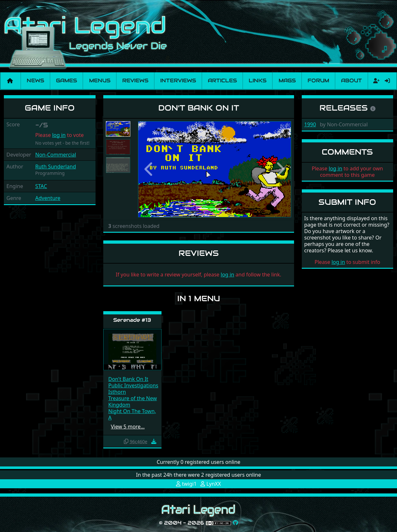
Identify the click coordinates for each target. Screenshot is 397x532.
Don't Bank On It (128, 379)
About (351, 81)
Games (66, 81)
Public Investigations (134, 385)
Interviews (178, 81)
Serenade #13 (132, 320)
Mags (287, 81)
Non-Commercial (56, 155)
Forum (318, 81)
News (35, 81)
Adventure (48, 198)
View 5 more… (128, 427)
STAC (41, 186)
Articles (222, 81)
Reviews (135, 81)
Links (258, 81)
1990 (310, 124)
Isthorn (117, 392)
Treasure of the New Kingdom (133, 401)
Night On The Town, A (132, 414)
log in (59, 135)
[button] (150, 169)
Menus (100, 81)
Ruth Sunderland (56, 167)
